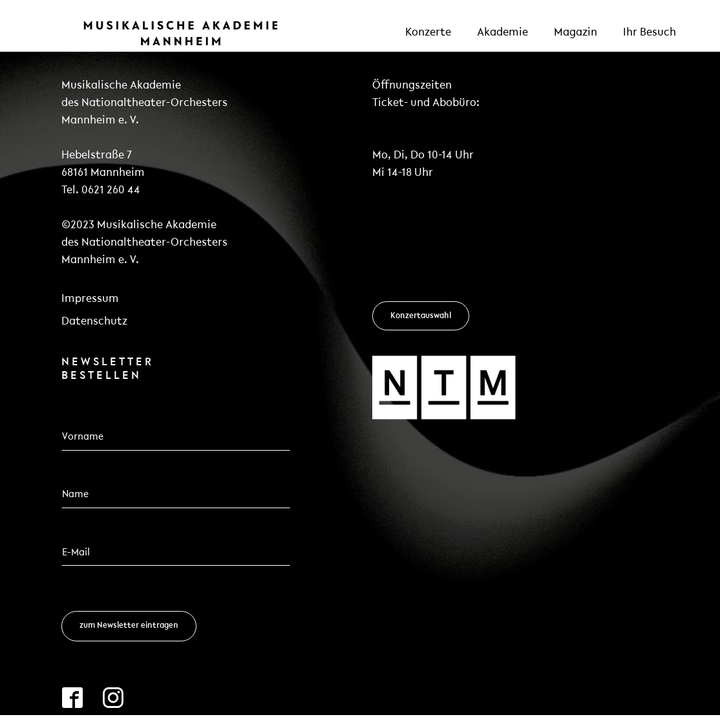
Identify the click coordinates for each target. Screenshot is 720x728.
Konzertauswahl (421, 316)
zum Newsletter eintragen (129, 626)
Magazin (576, 33)
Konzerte (428, 33)
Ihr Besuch (650, 33)
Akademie (503, 33)
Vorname (82, 413)
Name (75, 471)
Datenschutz (94, 322)
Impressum (90, 299)
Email (78, 528)
